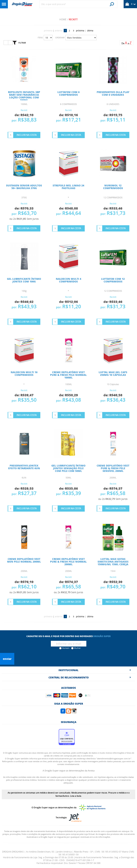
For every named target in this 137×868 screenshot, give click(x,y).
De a (126, 43)
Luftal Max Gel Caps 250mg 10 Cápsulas (113, 373)
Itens (40, 38)
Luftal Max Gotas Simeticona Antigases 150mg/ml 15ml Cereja (113, 562)
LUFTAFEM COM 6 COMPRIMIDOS (68, 93)
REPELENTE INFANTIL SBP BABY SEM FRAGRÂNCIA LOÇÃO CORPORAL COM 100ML (24, 96)
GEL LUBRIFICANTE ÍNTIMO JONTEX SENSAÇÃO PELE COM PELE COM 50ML (68, 468)
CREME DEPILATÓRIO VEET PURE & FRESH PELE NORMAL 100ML (68, 375)
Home (63, 19)
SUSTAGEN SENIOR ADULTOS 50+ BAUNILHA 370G (24, 187)
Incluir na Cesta (27, 135)
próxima (80, 30)
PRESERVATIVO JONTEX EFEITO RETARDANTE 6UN (24, 467)
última (90, 30)
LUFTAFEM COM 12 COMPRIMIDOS (113, 280)
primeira (48, 30)
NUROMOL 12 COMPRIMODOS (113, 187)
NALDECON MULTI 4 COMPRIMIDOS (68, 280)
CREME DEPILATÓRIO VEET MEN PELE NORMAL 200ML (24, 560)
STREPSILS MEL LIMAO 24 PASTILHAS (68, 187)
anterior (59, 30)
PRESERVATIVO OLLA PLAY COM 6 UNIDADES (113, 93)
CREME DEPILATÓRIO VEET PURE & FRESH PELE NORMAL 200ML (68, 562)
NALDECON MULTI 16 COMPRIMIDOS (24, 373)
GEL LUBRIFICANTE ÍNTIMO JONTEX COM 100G (24, 280)
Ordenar (60, 38)
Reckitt (73, 19)
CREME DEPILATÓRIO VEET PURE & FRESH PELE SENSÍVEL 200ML (113, 468)
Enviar (7, 659)
